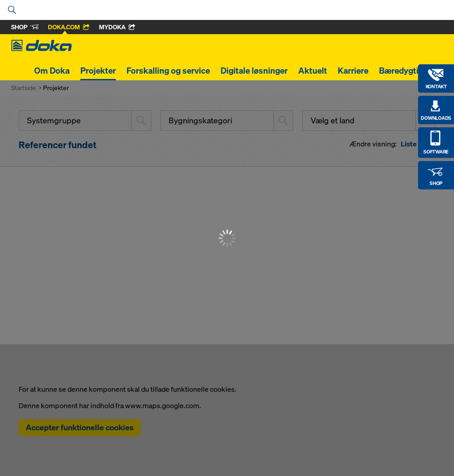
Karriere (353, 71)
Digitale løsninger (254, 71)
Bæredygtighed (408, 71)
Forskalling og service (168, 71)
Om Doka (52, 71)
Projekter (98, 71)
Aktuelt (313, 71)
